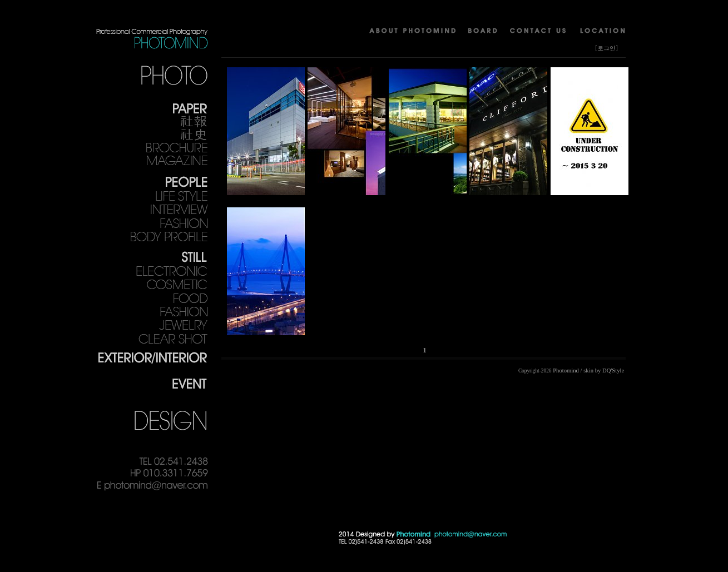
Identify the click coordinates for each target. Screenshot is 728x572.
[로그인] (606, 48)
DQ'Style (613, 370)
